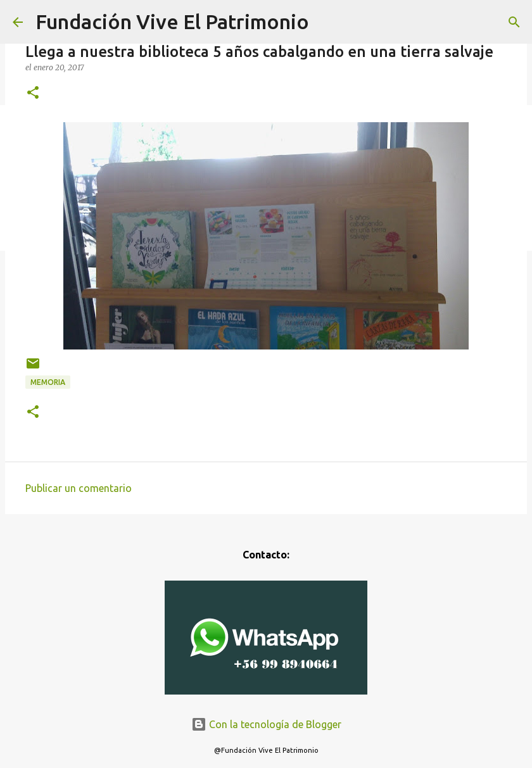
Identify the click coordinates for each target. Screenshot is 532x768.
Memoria (48, 382)
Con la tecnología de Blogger (266, 724)
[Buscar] (514, 22)
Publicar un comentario (79, 488)
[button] (33, 93)
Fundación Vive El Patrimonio (172, 22)
